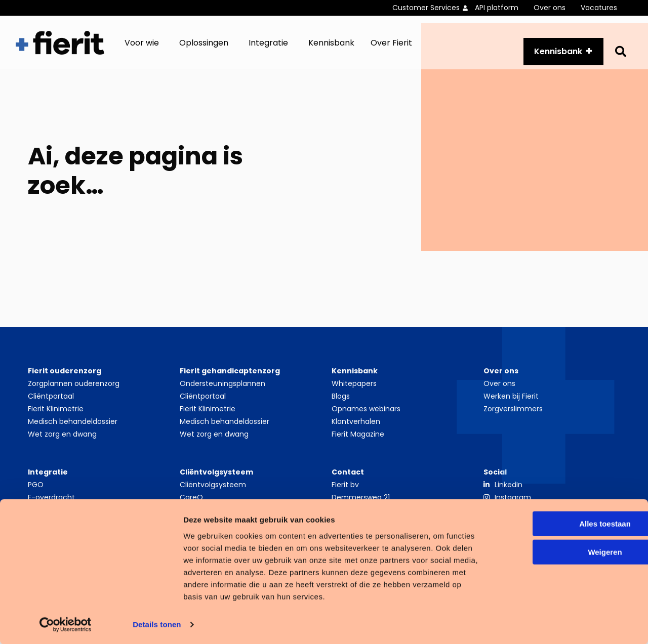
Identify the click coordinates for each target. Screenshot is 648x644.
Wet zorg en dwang (62, 445)
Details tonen (157, 624)
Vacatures (599, 8)
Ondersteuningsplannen (222, 395)
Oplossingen (204, 48)
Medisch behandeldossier (73, 433)
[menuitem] (434, 8)
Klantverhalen (356, 433)
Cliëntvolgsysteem (213, 496)
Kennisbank (331, 48)
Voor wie (142, 48)
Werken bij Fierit (511, 407)
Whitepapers (354, 395)
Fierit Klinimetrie (56, 420)
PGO (36, 496)
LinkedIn (509, 496)
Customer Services (426, 8)
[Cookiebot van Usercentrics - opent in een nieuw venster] (66, 624)
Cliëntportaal (51, 407)
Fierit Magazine (358, 445)
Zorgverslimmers (513, 420)
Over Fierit (391, 48)
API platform (497, 8)
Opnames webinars (366, 420)
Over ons (550, 8)
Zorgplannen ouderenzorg (74, 395)
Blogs (341, 407)
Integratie (268, 48)
